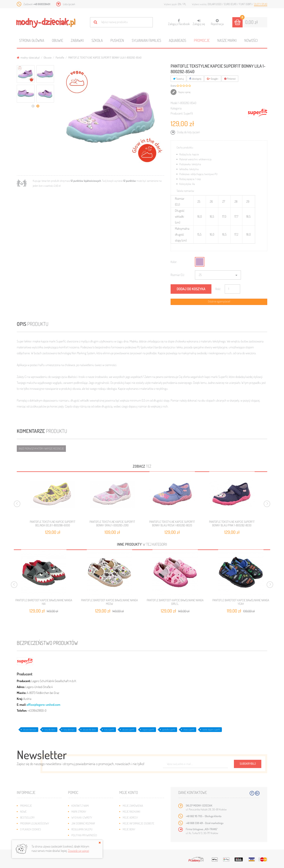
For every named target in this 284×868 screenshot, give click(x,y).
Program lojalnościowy (35, 823)
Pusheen (117, 40)
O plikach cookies (31, 829)
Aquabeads (177, 40)
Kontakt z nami (80, 806)
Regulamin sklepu (82, 829)
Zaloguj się (199, 22)
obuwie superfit (128, 730)
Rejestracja (217, 22)
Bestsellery (27, 817)
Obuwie (57, 40)
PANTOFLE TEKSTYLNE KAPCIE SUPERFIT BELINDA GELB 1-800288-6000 (53, 524)
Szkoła (97, 40)
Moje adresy (130, 817)
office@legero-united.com (43, 705)
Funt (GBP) (246, 4)
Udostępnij (195, 79)
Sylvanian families (146, 40)
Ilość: (218, 289)
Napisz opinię (184, 92)
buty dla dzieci (50, 730)
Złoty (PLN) (261, 4)
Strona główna (32, 40)
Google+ (213, 79)
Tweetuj (178, 79)
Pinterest (230, 79)
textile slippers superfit (211, 730)
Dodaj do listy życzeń (188, 132)
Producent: (177, 113)
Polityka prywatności (84, 835)
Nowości (251, 40)
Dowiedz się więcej (79, 851)
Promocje (202, 40)
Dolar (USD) (215, 4)
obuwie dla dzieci (89, 730)
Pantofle (60, 57)
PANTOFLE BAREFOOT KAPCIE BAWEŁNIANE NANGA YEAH (241, 602)
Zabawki (77, 40)
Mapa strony (79, 812)
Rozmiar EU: (178, 275)
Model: (174, 103)
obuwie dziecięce (30, 730)
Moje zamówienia (133, 806)
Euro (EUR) (231, 4)
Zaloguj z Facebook (179, 21)
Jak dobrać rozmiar (83, 823)
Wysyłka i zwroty (82, 817)
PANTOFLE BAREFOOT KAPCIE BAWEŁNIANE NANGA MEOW (109, 602)
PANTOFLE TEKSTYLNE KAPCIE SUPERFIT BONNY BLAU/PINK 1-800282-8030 (232, 524)
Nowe (23, 812)
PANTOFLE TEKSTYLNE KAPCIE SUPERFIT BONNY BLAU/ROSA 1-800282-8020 (172, 524)
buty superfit (109, 730)
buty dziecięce (69, 730)
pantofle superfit (169, 730)
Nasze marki (227, 40)
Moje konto (129, 792)
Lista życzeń (69, 4)
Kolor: (174, 262)
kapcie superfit (148, 730)
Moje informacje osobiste (138, 823)
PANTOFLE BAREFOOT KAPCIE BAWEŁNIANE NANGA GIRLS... (175, 602)
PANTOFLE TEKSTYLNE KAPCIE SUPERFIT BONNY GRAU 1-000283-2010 (112, 524)
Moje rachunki (131, 812)
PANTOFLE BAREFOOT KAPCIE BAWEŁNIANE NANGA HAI (44, 602)
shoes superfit (189, 730)
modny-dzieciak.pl (28, 57)
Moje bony (129, 829)
